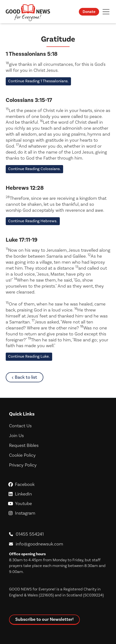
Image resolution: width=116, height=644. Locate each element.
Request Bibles (24, 445)
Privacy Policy (23, 465)
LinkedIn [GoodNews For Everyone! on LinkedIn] (58, 494)
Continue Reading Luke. (29, 356)
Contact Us (20, 426)
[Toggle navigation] (106, 12)
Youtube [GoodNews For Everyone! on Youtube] (58, 504)
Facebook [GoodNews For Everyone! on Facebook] (58, 484)
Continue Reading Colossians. (34, 169)
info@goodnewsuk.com (39, 544)
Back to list (29, 377)
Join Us (16, 436)
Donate (89, 12)
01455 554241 (30, 534)
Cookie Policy (22, 455)
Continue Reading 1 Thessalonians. (38, 81)
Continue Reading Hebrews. (33, 221)
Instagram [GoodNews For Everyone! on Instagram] (58, 513)
